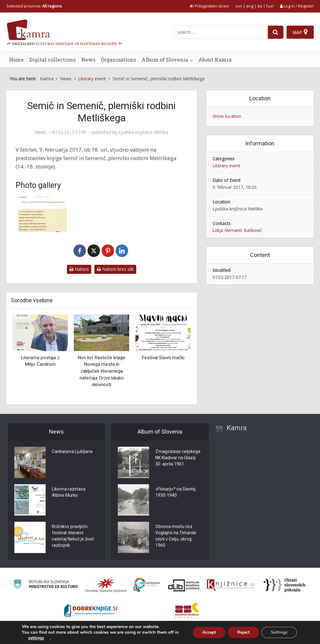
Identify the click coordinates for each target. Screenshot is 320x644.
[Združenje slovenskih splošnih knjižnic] (231, 585)
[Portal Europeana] (147, 585)
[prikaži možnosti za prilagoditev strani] (209, 6)
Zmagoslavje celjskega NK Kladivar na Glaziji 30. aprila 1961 (178, 458)
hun (270, 6)
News (88, 60)
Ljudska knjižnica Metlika (143, 132)
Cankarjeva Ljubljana (72, 451)
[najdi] (276, 32)
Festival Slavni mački (163, 358)
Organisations (118, 60)
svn (239, 6)
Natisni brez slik (115, 269)
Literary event (226, 166)
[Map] (300, 32)
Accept (209, 632)
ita (260, 6)
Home (16, 60)
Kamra (237, 428)
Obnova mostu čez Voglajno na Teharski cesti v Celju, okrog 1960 (176, 536)
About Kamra (215, 60)
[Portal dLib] (184, 585)
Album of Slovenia (165, 60)
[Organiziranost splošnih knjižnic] (106, 585)
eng (250, 6)
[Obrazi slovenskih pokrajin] (285, 585)
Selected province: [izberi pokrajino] (34, 6)
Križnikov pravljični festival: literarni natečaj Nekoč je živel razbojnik (73, 536)
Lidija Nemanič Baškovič (237, 230)
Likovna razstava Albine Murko (69, 492)
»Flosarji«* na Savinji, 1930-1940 (176, 492)
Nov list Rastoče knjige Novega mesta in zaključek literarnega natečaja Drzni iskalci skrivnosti (101, 371)
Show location (227, 116)
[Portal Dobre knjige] (91, 610)
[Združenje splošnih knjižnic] (187, 610)
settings (36, 638)
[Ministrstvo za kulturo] (45, 585)
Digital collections (52, 60)
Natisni (79, 269)
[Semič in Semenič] (42, 214)
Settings (279, 632)
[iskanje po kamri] (221, 32)
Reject (243, 632)
